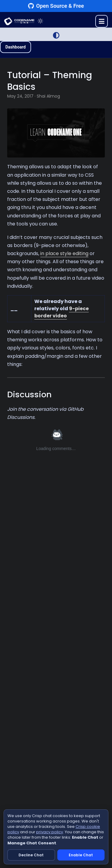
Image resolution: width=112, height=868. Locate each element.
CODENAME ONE (19, 21)
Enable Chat (81, 855)
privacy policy (50, 832)
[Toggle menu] (102, 21)
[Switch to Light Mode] (56, 35)
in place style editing (64, 253)
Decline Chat (31, 855)
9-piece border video (62, 312)
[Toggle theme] (40, 21)
